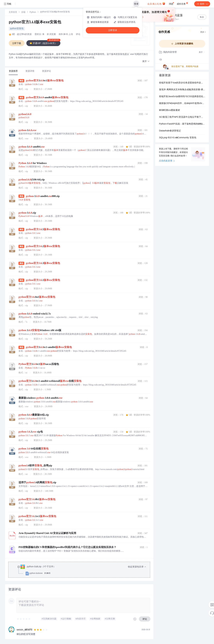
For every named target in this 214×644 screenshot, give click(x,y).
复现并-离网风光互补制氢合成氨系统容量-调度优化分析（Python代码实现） (182, 90)
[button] (146, 61)
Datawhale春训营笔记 (170, 131)
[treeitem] (82, 570)
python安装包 (17, 29)
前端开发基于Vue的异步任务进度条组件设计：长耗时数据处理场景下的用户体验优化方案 (182, 83)
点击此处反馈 (167, 161)
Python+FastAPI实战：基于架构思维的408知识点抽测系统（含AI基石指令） (182, 124)
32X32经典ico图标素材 (170, 110)
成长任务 (183, 3)
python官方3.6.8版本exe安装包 (35, 22)
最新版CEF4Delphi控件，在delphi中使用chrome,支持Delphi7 (182, 104)
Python (33, 12)
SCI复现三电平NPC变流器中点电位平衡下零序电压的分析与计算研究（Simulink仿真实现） (182, 117)
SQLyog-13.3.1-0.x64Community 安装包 (178, 138)
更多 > (203, 32)
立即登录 (113, 30)
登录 (136, 4)
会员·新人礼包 (156, 4)
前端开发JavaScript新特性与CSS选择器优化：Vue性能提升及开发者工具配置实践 (182, 97)
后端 (23, 12)
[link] (13, 12)
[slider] (24, 619)
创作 (202, 4)
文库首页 (13, 12)
